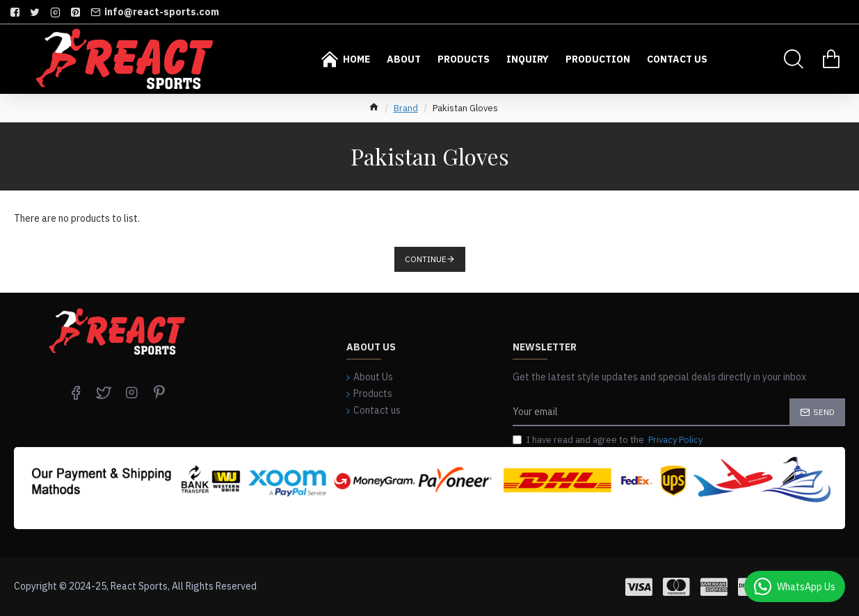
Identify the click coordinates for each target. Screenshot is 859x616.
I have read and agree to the (609, 440)
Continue (426, 259)
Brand (406, 108)
